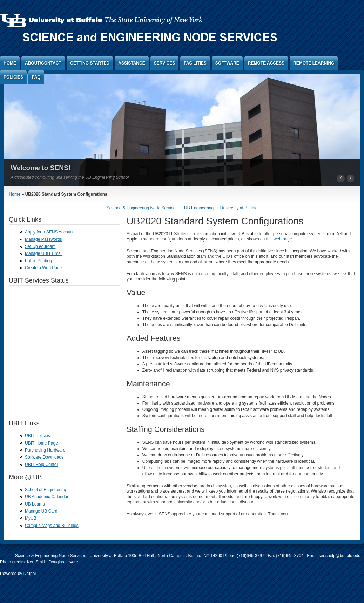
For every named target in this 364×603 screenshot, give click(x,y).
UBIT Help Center (41, 465)
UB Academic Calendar (47, 497)
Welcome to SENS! (41, 168)
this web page (279, 239)
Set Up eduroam (40, 246)
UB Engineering (199, 208)
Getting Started (90, 63)
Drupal (30, 574)
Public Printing (38, 261)
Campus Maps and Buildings (52, 526)
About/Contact (43, 63)
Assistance (132, 63)
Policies (13, 77)
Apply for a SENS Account (49, 232)
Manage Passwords (43, 239)
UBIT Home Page (41, 443)
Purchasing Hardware (45, 450)
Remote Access (266, 63)
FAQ (36, 77)
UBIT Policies (38, 436)
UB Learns (35, 504)
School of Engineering (45, 490)
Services (164, 63)
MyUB (31, 518)
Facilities (195, 63)
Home (10, 63)
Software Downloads (44, 457)
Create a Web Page (43, 268)
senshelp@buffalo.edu (340, 556)
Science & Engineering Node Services (142, 208)
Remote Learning (314, 63)
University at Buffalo (239, 208)
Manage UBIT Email (44, 253)
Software (227, 63)
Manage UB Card (41, 511)
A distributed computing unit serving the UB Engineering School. (70, 177)
